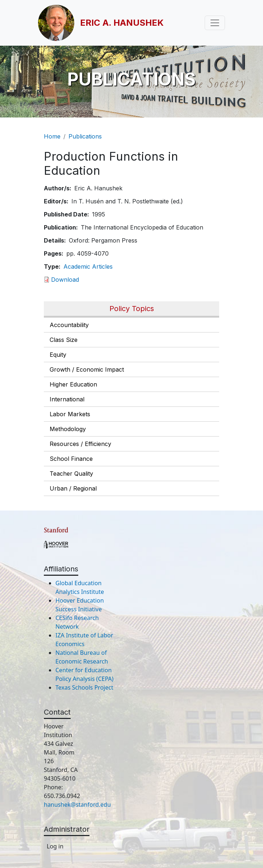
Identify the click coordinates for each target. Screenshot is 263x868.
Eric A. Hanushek (122, 23)
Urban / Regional (73, 488)
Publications (85, 136)
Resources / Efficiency (80, 444)
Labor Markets (70, 414)
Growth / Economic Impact (87, 369)
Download (65, 280)
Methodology (68, 429)
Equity (58, 355)
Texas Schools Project (84, 687)
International (67, 399)
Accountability (69, 325)
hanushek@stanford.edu (77, 805)
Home (52, 136)
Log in (55, 846)
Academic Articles (88, 266)
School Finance (71, 459)
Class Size (64, 340)
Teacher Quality (71, 474)
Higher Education (73, 384)
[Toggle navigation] (215, 23)
